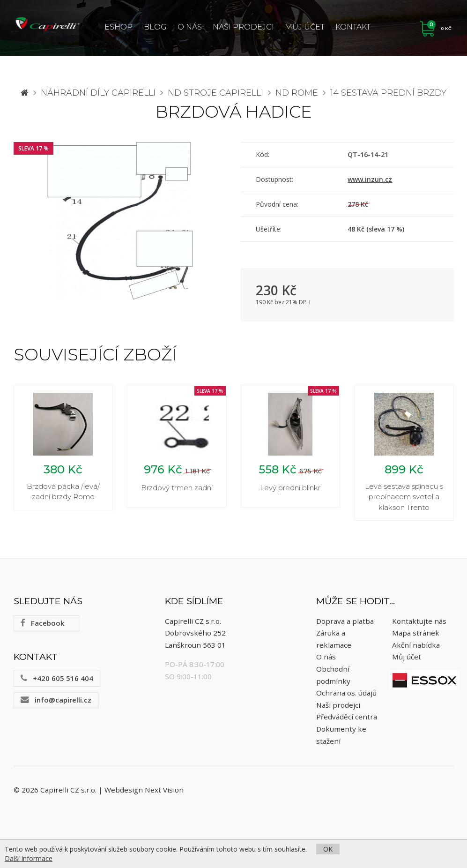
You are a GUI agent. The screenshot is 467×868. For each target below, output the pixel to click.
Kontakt (353, 27)
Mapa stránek (416, 634)
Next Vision (164, 791)
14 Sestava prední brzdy (388, 93)
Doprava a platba (345, 622)
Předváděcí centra (347, 718)
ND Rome (297, 93)
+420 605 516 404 (57, 680)
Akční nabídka (416, 646)
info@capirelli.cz (56, 701)
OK (328, 849)
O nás (190, 27)
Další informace (29, 858)
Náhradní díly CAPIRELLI (98, 93)
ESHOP (119, 27)
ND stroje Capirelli (215, 93)
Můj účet (305, 27)
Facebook (42, 624)
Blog (155, 27)
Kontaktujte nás (419, 622)
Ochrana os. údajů (346, 694)
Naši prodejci (243, 27)
